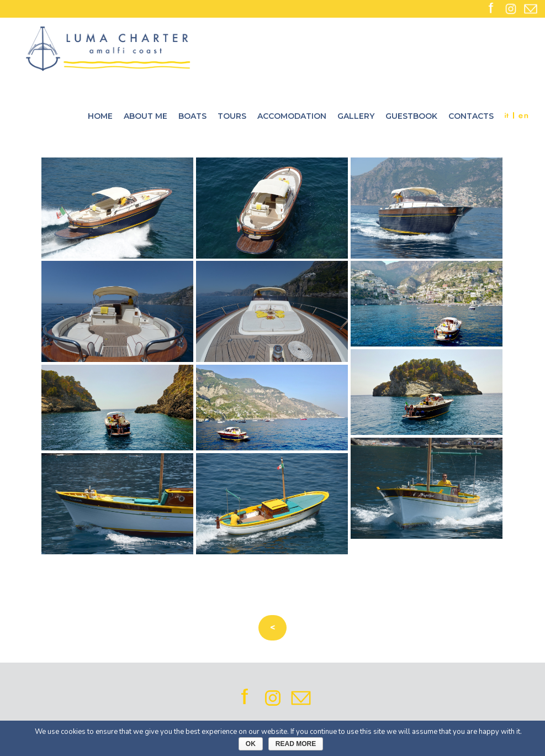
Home (100, 116)
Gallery (356, 116)
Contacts (471, 116)
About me (145, 116)
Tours (232, 116)
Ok (251, 744)
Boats (192, 116)
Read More (296, 744)
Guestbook (411, 116)
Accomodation (292, 116)
